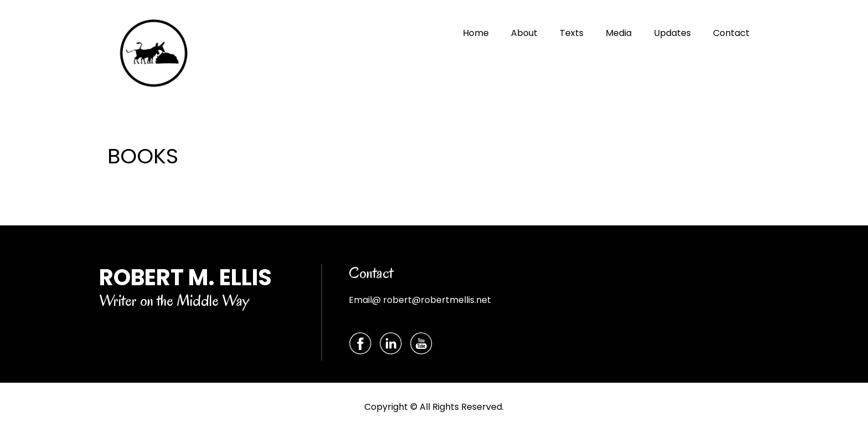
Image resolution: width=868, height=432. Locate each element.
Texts (572, 33)
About (524, 33)
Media (619, 33)
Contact (731, 33)
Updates (672, 33)
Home (476, 33)
